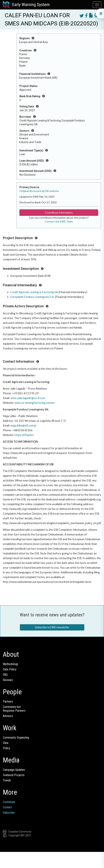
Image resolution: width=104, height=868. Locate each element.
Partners (8, 702)
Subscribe (9, 813)
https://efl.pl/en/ (24, 435)
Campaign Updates (14, 770)
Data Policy (10, 669)
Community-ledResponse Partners (14, 709)
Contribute (9, 802)
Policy (6, 748)
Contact (7, 807)
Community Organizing (16, 738)
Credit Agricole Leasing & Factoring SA (34, 292)
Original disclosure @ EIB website (39, 191)
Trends (7, 780)
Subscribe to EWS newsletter (52, 627)
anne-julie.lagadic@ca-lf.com (28, 398)
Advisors (8, 716)
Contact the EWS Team (59, 221)
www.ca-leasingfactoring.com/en (35, 403)
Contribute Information (59, 212)
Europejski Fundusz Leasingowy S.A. (32, 297)
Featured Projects (14, 775)
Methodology (11, 664)
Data (6, 743)
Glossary (8, 680)
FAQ (5, 675)
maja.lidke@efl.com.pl (23, 425)
